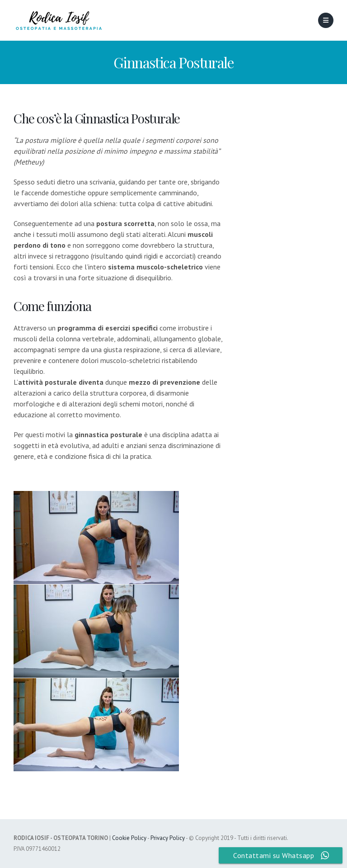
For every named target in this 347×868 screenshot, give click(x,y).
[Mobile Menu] (326, 20)
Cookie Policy (129, 838)
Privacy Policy (168, 838)
